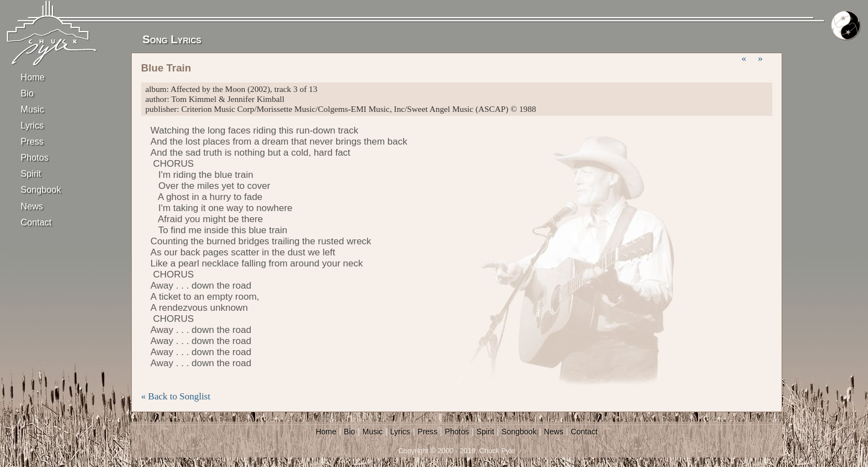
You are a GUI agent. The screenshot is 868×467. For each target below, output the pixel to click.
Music (32, 109)
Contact (36, 222)
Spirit (31, 173)
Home (32, 77)
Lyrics (32, 125)
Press (32, 141)
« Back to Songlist (176, 396)
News (32, 206)
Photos (34, 157)
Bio (27, 93)
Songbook (40, 189)
